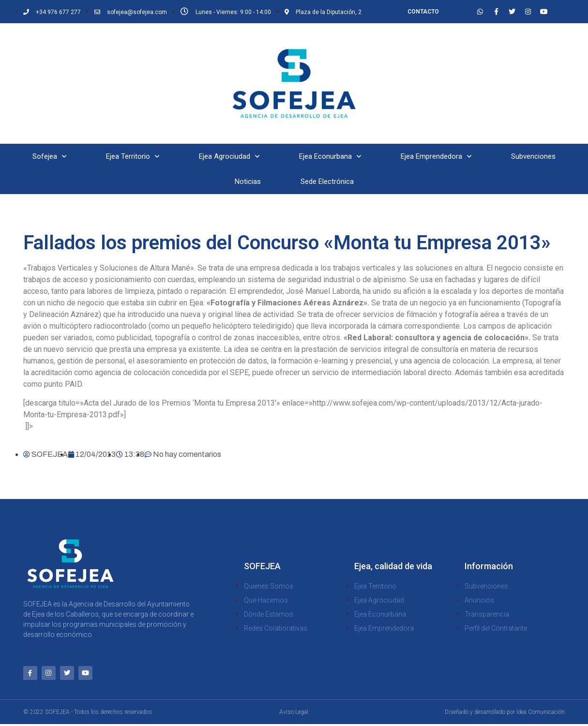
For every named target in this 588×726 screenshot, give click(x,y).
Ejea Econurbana (330, 157)
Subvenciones (533, 156)
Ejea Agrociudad (229, 157)
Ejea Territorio (133, 157)
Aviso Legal (294, 714)
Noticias (248, 181)
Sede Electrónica (327, 181)
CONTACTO (423, 12)
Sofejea (49, 157)
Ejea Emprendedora (436, 157)
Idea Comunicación (541, 714)
